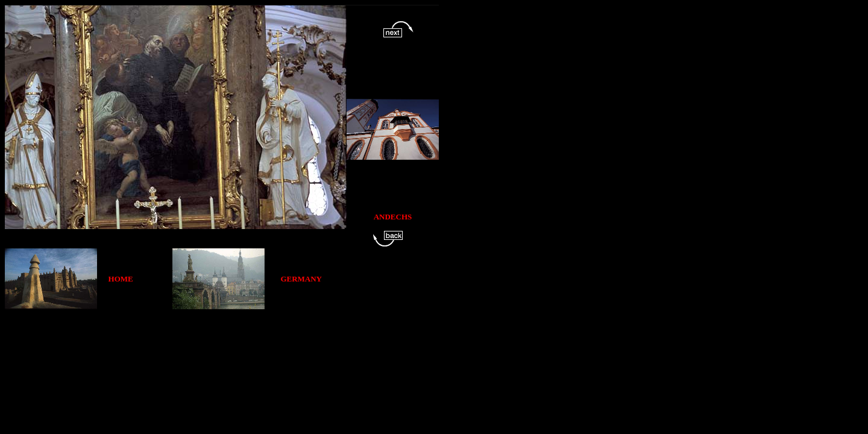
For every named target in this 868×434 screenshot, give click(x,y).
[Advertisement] (224, 336)
